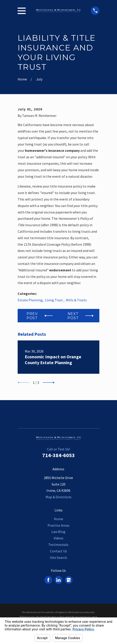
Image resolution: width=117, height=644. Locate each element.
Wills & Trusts (76, 300)
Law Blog (58, 532)
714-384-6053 (58, 455)
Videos (58, 538)
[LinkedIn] (58, 580)
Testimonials (58, 545)
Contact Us (58, 551)
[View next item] (49, 383)
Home (58, 519)
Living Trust (54, 300)
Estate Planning (30, 300)
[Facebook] (48, 580)
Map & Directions (58, 497)
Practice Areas (58, 525)
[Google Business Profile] (69, 580)
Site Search (58, 557)
